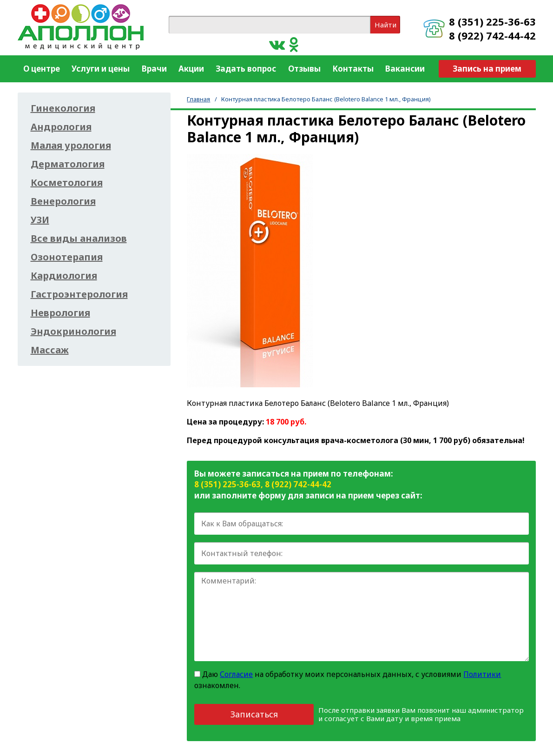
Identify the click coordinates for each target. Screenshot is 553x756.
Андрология (61, 127)
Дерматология (68, 164)
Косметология (67, 183)
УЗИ (40, 220)
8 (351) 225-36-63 (492, 21)
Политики (482, 674)
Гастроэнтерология (79, 294)
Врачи (154, 69)
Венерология (63, 201)
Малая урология (71, 146)
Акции (191, 69)
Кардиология (64, 276)
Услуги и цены (101, 69)
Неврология (60, 313)
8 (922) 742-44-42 (492, 35)
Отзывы (304, 69)
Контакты (353, 69)
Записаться (254, 714)
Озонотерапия (67, 257)
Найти (385, 25)
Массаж (50, 350)
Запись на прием (487, 69)
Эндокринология (73, 332)
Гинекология (63, 108)
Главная (198, 99)
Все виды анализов (79, 239)
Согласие (236, 674)
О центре (42, 69)
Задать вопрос (246, 69)
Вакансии (405, 69)
